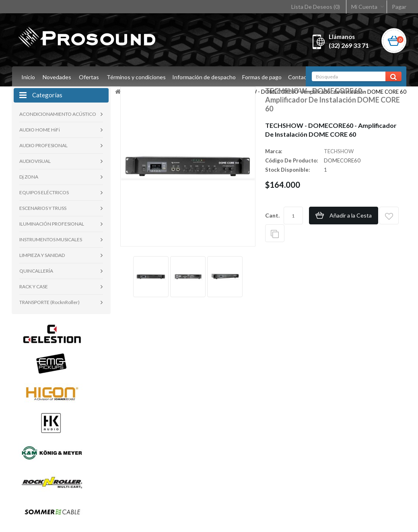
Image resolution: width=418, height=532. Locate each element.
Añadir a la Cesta (351, 215)
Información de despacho (205, 77)
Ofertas (89, 77)
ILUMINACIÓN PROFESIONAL (52, 224)
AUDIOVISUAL (35, 161)
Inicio (28, 77)
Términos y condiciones (136, 77)
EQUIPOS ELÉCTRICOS (44, 192)
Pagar (399, 7)
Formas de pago (264, 77)
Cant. (272, 215)
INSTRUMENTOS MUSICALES (51, 239)
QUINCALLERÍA (36, 271)
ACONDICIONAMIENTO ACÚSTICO (58, 114)
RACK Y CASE (34, 287)
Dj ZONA (29, 177)
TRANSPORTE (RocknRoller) (49, 302)
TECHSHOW (339, 151)
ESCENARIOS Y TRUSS (43, 208)
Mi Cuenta (364, 7)
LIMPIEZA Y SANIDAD (42, 255)
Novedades (57, 77)
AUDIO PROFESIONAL (43, 145)
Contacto (304, 77)
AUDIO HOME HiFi (40, 130)
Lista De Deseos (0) (316, 7)
